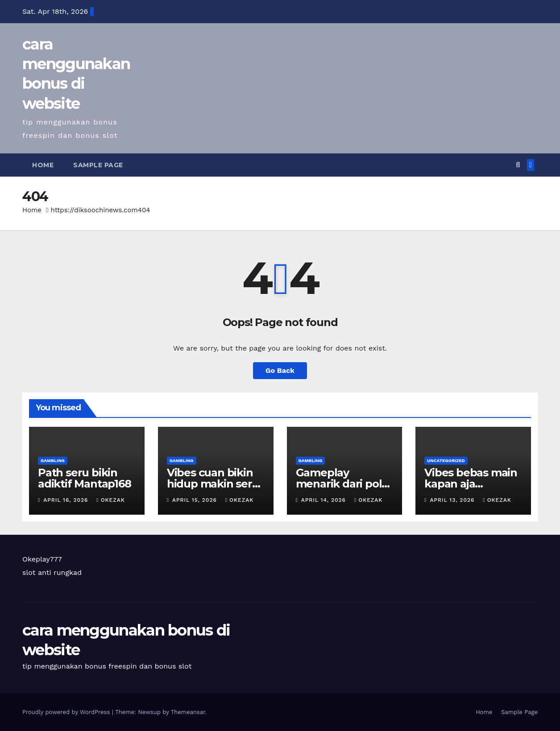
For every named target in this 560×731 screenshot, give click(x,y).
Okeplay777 (42, 559)
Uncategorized (446, 460)
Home (43, 165)
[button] (518, 165)
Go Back (280, 370)
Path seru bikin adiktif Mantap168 (85, 478)
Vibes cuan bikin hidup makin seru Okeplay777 (213, 484)
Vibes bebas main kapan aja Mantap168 (471, 484)
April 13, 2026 (454, 500)
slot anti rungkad (52, 572)
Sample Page (98, 165)
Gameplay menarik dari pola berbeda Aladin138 (345, 484)
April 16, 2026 (67, 500)
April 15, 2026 (196, 500)
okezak (111, 500)
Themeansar (188, 712)
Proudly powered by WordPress (67, 712)
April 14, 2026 (325, 500)
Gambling (53, 460)
